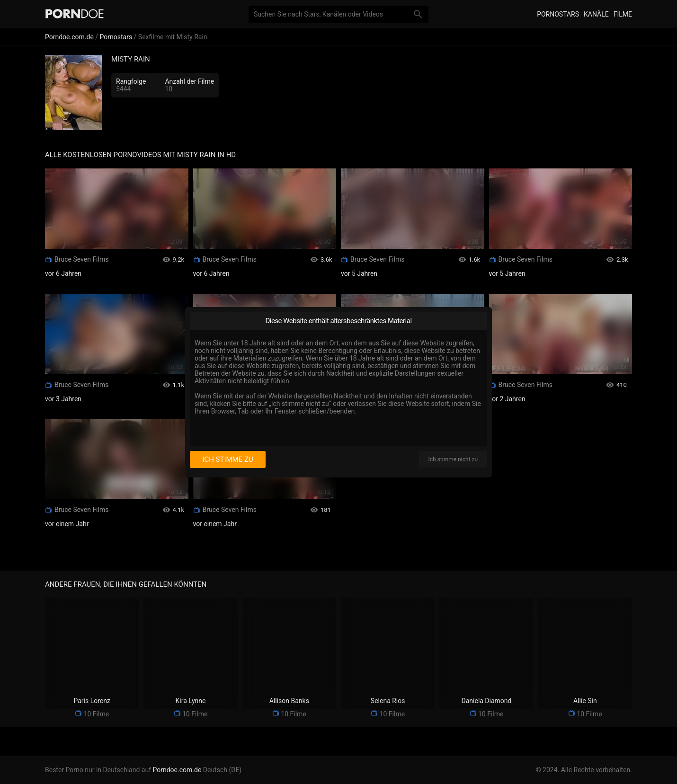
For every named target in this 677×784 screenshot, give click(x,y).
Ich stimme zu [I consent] (227, 459)
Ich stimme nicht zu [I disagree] (453, 459)
